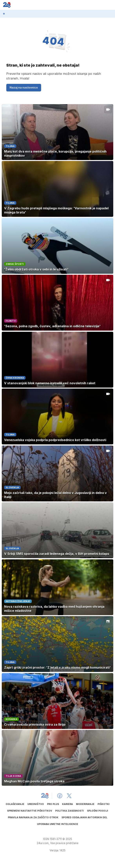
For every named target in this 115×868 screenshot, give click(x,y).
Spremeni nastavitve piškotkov (30, 811)
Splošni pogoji (98, 811)
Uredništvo (36, 804)
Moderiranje (85, 804)
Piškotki (104, 804)
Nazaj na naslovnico (24, 87)
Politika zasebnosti (70, 811)
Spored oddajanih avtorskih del (84, 817)
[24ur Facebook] (60, 796)
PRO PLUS (53, 804)
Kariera (67, 804)
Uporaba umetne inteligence (58, 824)
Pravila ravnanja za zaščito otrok (33, 817)
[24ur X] (69, 796)
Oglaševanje (15, 804)
